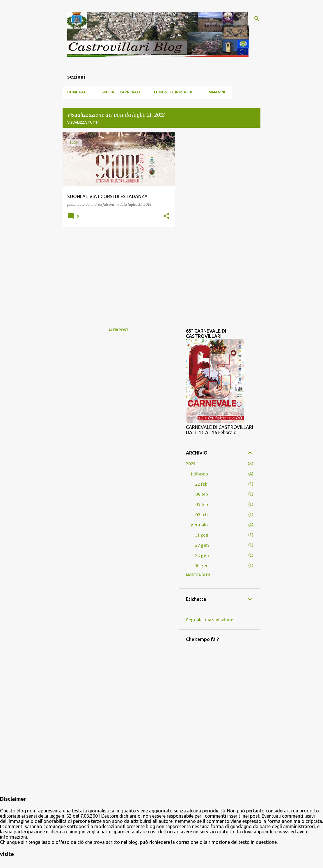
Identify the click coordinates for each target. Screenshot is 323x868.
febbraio (199, 474)
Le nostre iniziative (174, 92)
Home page (78, 92)
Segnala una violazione (210, 620)
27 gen (202, 545)
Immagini (216, 92)
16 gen (202, 566)
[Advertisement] (116, 272)
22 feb (201, 484)
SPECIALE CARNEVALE (121, 92)
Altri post (119, 330)
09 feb (202, 494)
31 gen (202, 535)
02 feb (202, 515)
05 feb (202, 505)
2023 (191, 464)
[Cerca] (257, 19)
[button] (166, 216)
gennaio (199, 525)
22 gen (202, 555)
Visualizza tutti (83, 122)
